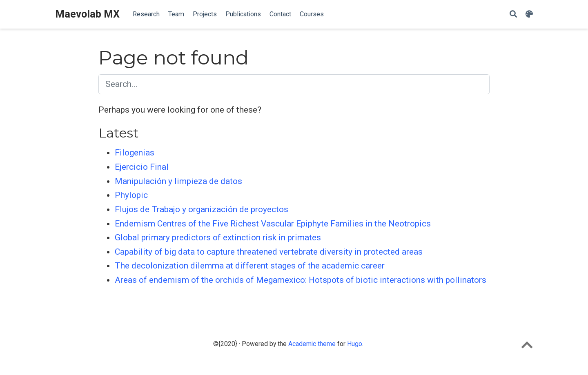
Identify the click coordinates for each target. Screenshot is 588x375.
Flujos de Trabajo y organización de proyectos (202, 209)
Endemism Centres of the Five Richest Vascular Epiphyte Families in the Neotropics (273, 224)
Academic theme (312, 344)
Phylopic (131, 195)
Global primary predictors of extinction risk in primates (218, 237)
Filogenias (135, 153)
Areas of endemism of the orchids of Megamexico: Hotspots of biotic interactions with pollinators (301, 280)
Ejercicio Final (142, 167)
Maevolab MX (87, 14)
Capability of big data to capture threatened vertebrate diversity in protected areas (269, 252)
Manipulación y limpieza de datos (178, 181)
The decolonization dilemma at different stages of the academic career (250, 266)
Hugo (355, 344)
